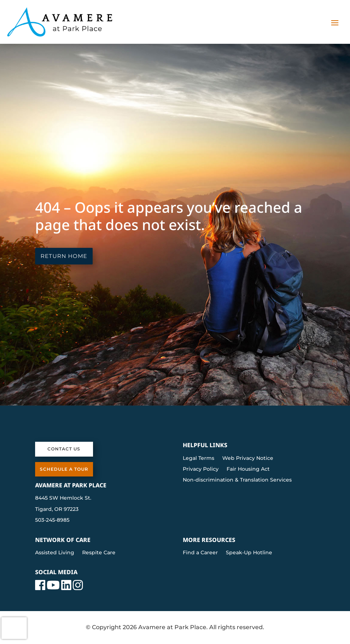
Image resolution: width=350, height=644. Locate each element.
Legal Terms (199, 458)
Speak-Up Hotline (249, 553)
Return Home (64, 256)
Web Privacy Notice (248, 458)
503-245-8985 (52, 520)
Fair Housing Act (248, 469)
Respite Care (99, 553)
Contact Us (64, 449)
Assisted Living (55, 553)
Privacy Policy (201, 469)
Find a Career (200, 553)
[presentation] (14, 628)
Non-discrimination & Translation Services (237, 480)
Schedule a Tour (64, 469)
